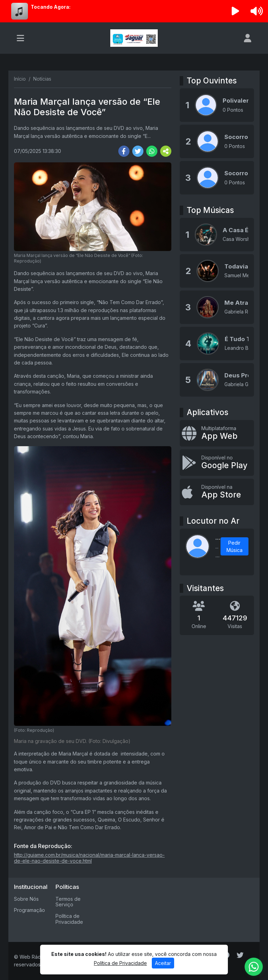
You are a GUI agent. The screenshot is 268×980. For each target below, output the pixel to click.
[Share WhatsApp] (152, 151)
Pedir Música (234, 546)
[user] (248, 38)
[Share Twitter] (138, 151)
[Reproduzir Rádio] (236, 11)
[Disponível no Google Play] (217, 463)
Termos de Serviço (68, 902)
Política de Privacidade (69, 919)
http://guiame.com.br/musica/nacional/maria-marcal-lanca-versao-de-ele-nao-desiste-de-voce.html (89, 858)
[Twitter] (240, 955)
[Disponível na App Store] (217, 492)
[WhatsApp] (254, 967)
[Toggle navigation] (20, 38)
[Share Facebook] (124, 151)
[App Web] (217, 433)
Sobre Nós (26, 899)
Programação (29, 910)
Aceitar (163, 963)
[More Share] (166, 151)
